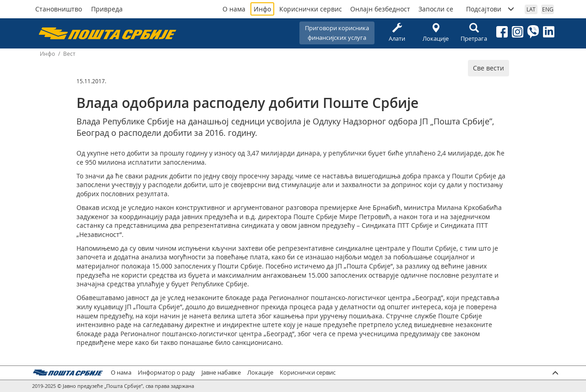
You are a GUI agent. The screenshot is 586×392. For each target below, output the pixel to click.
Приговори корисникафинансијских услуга (337, 33)
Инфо (262, 9)
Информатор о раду (166, 373)
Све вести (488, 68)
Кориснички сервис (311, 9)
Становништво (59, 9)
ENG (548, 9)
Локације (435, 33)
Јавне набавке (221, 373)
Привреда (107, 9)
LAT (531, 9)
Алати (397, 33)
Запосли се (436, 9)
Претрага (474, 33)
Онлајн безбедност (380, 9)
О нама (234, 9)
